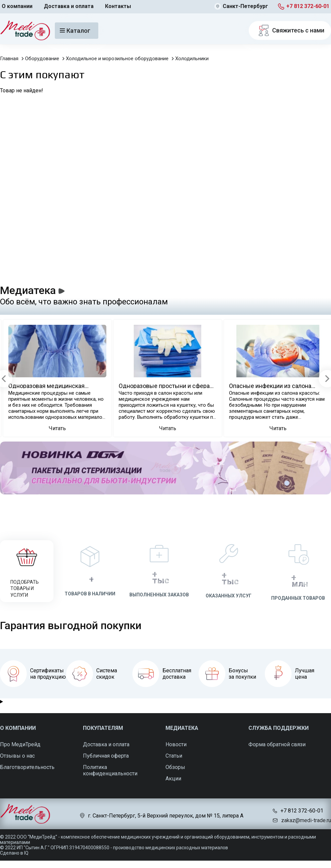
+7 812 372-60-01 (308, 6)
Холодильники (192, 59)
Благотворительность (27, 767)
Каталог (75, 31)
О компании (17, 6)
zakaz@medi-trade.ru (306, 820)
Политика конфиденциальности (110, 770)
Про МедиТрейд (20, 744)
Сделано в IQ (14, 853)
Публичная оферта (106, 756)
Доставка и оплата (69, 6)
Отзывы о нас (17, 756)
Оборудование (42, 59)
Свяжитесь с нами (290, 30)
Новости (176, 744)
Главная (9, 59)
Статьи (174, 756)
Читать (57, 428)
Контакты (118, 6)
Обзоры (175, 767)
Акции (173, 779)
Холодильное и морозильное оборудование (117, 59)
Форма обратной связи (277, 744)
